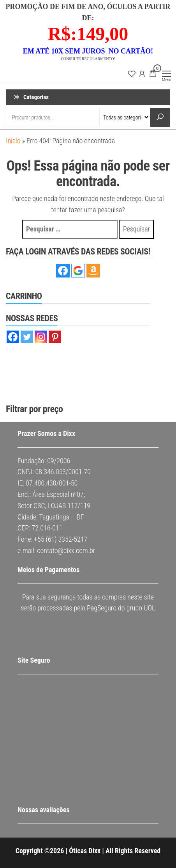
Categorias (36, 97)
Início (13, 141)
